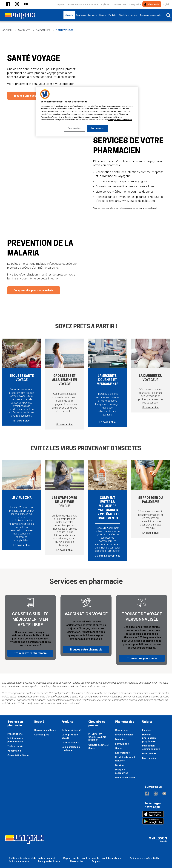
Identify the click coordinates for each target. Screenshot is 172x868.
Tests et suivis (15, 746)
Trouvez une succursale (29, 96)
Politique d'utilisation (50, 862)
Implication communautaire (113, 4)
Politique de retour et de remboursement (32, 858)
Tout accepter (98, 128)
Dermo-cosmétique (45, 730)
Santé (119, 748)
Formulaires (122, 744)
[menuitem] (69, 15)
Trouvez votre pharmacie (30, 656)
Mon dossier (152, 4)
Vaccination (14, 751)
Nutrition (120, 765)
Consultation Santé (18, 755)
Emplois (60, 4)
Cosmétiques (42, 735)
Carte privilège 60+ (72, 730)
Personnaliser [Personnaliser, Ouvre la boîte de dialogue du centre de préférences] (75, 128)
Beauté (39, 722)
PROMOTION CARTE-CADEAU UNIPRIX (97, 737)
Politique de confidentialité (145, 858)
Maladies (120, 739)
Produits (67, 722)
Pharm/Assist (125, 722)
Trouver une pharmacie (142, 656)
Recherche (122, 730)
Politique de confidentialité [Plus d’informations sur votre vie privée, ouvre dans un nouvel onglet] (120, 120)
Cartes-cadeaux (70, 743)
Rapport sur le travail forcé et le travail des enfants (92, 858)
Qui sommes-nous (19, 862)
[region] (87, 112)
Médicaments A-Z (125, 778)
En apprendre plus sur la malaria (34, 290)
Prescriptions (15, 734)
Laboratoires (122, 753)
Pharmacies (77, 862)
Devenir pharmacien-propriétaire (82, 4)
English (166, 4)
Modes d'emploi (124, 735)
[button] (8, 4)
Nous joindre (135, 4)
